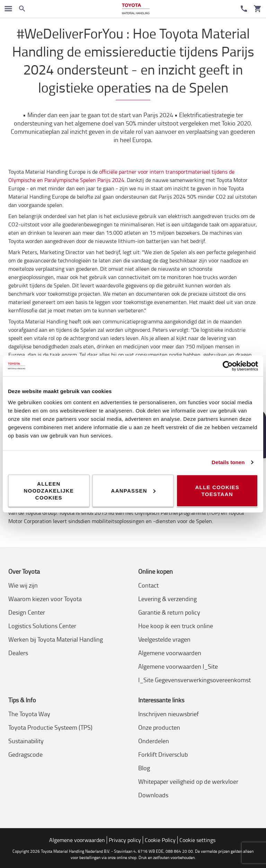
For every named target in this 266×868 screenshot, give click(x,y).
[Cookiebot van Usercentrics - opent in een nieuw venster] (228, 366)
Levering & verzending (167, 599)
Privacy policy (125, 840)
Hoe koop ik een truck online (176, 626)
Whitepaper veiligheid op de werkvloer (188, 781)
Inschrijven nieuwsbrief (169, 714)
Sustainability (26, 741)
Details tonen (228, 462)
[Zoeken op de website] (22, 9)
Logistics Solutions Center (42, 626)
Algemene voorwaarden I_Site (178, 666)
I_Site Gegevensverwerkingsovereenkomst (194, 680)
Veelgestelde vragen (164, 639)
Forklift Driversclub (163, 754)
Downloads (153, 795)
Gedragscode (25, 754)
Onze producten (159, 727)
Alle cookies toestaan (217, 490)
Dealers (18, 653)
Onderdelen (154, 741)
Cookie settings (197, 840)
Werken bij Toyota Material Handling (56, 639)
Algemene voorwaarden (170, 653)
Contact (148, 585)
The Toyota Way (29, 714)
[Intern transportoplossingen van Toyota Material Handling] (136, 9)
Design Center (27, 612)
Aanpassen (133, 490)
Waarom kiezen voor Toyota (45, 599)
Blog (144, 768)
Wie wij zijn (23, 585)
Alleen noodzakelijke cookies (49, 490)
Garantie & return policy (169, 612)
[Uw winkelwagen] (258, 9)
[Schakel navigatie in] (8, 9)
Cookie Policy (160, 840)
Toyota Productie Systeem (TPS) (50, 727)
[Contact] (244, 9)
